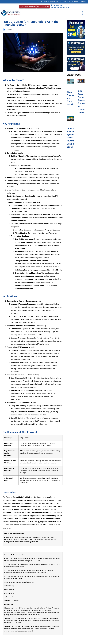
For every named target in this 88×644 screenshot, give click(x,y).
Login (22, 7)
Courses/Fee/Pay (30, 7)
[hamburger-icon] (85, 13)
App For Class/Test (43, 7)
